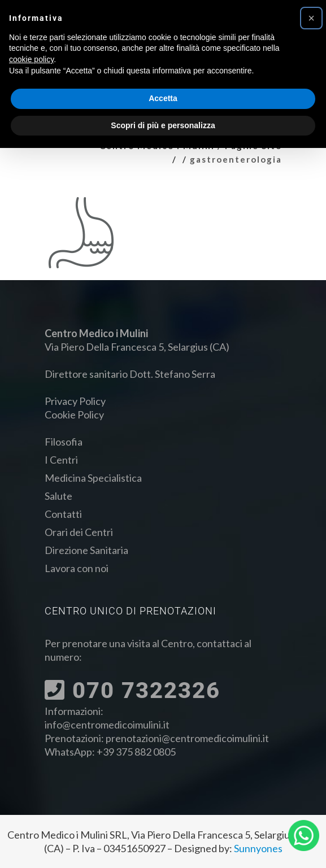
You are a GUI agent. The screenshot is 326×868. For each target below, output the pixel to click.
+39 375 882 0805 (136, 752)
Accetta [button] (163, 98)
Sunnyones (258, 848)
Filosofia (64, 442)
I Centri (61, 460)
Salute (58, 496)
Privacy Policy (75, 401)
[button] (311, 18)
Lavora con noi (77, 568)
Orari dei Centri (79, 532)
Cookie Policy (74, 415)
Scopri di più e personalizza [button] (163, 125)
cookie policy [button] (31, 59)
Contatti (63, 514)
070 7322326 (132, 690)
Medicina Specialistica (93, 478)
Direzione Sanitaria (86, 550)
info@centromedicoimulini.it (107, 725)
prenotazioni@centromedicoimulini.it (187, 738)
